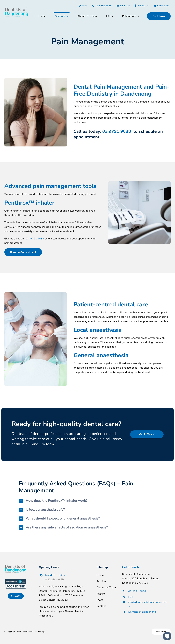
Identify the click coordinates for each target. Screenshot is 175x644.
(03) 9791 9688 (34, 239)
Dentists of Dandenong (142, 612)
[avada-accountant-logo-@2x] (17, 8)
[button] (88, 501)
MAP (131, 597)
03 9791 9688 (117, 131)
